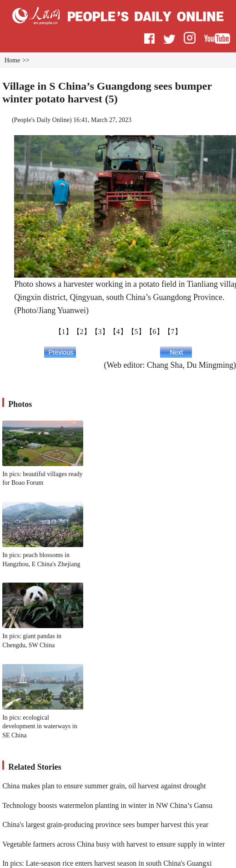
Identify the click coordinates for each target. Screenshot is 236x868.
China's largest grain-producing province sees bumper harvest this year (105, 825)
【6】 (155, 332)
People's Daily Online (42, 120)
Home (12, 60)
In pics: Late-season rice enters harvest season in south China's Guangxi (107, 863)
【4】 (118, 332)
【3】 (100, 332)
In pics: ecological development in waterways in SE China (40, 726)
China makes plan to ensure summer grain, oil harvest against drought (104, 786)
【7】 (173, 332)
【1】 (64, 332)
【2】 (82, 332)
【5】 (136, 332)
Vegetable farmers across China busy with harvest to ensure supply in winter (113, 844)
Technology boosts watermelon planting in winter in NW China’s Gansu (107, 805)
